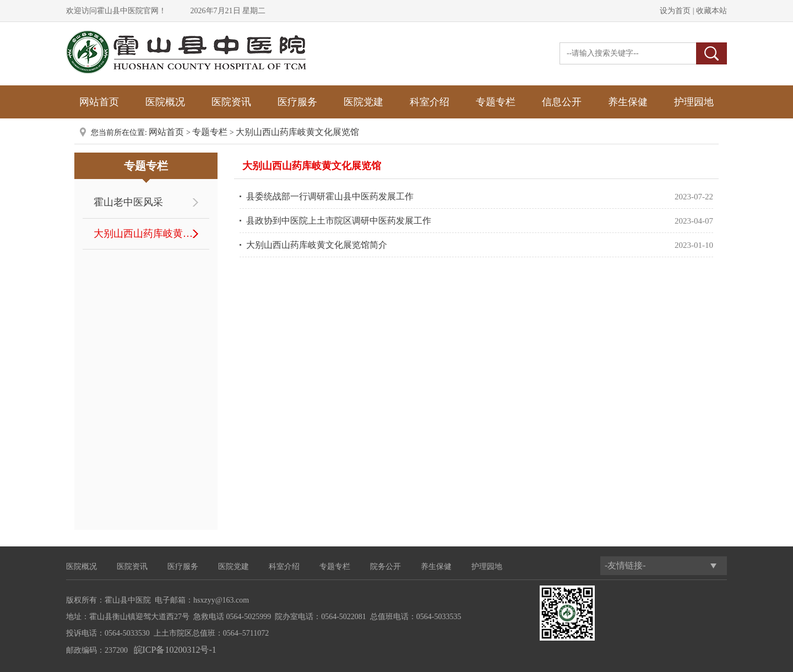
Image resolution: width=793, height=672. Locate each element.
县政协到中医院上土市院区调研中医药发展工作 (339, 221)
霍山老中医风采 (128, 202)
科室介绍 (430, 102)
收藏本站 (711, 11)
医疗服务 (297, 102)
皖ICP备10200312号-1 (175, 650)
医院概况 (165, 102)
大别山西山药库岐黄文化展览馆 (297, 132)
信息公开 (562, 102)
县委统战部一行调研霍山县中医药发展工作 (330, 196)
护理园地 (694, 102)
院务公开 (385, 567)
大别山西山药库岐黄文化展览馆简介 (317, 245)
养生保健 (628, 102)
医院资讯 (231, 102)
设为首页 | (677, 11)
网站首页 (99, 102)
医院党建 (363, 102)
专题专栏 (496, 102)
